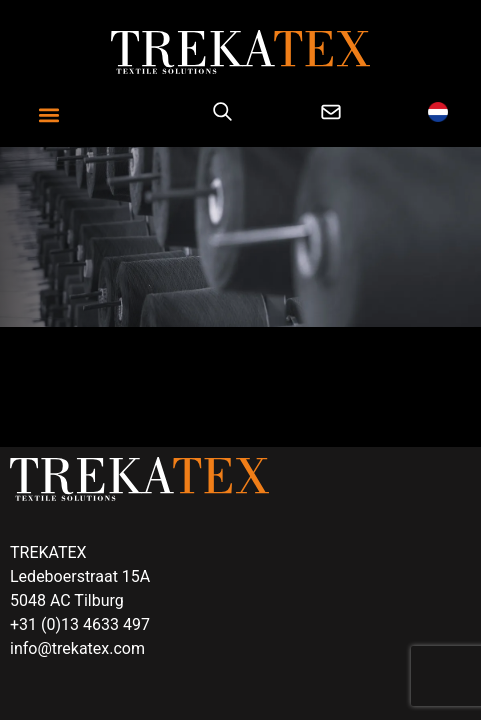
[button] (49, 115)
